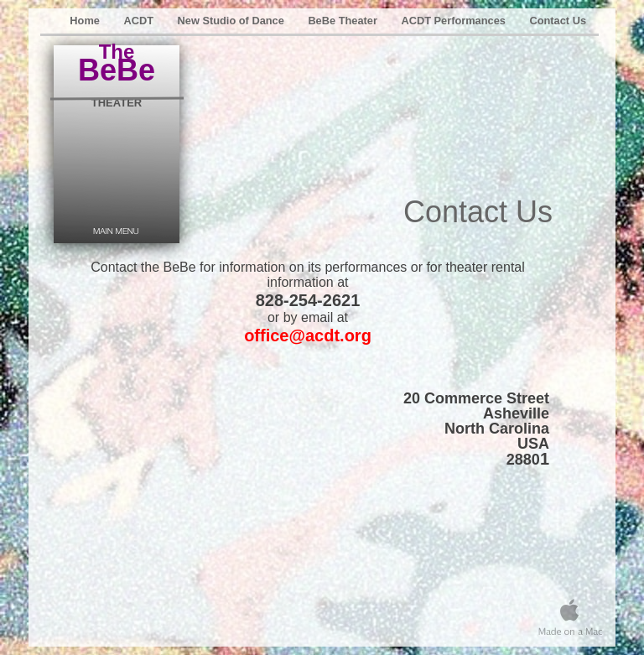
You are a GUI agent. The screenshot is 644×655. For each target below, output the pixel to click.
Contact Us (558, 21)
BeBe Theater (344, 21)
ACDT (140, 21)
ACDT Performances (454, 21)
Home (86, 21)
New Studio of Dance (233, 21)
